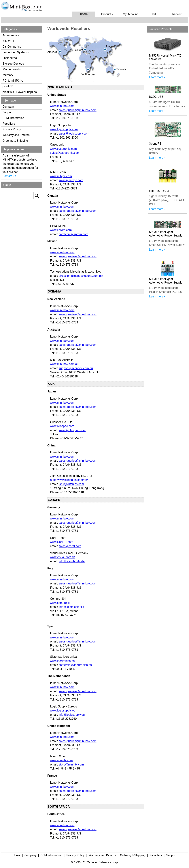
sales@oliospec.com (72, 430)
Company (8, 107)
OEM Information (13, 118)
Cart (153, 14)
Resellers (9, 124)
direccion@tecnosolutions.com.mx (81, 276)
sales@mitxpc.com (71, 180)
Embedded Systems (16, 52)
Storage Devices (13, 64)
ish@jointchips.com (71, 484)
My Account (130, 14)
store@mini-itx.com (71, 764)
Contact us (9, 176)
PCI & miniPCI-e (13, 81)
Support (8, 112)
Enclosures (10, 58)
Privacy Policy (12, 129)
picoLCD (8, 86)
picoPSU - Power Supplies (20, 92)
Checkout (176, 14)
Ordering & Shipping (15, 141)
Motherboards (12, 69)
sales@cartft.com (70, 546)
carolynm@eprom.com (73, 234)
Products (107, 14)
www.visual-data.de (63, 557)
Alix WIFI (8, 41)
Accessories (11, 35)
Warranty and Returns (16, 135)
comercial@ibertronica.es (75, 665)
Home (84, 14)
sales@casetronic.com (65, 153)
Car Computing (12, 47)
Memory (8, 75)
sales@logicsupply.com (74, 134)
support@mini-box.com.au (76, 368)
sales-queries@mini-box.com (78, 110)
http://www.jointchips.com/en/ (69, 480)
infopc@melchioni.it (71, 607)
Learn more (156, 77)
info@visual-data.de (72, 561)
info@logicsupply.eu (72, 715)
